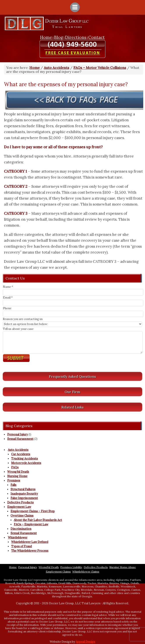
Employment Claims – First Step (33, 511)
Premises (14, 480)
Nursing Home (17, 476)
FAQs (15, 467)
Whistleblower (18, 538)
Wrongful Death (18, 472)
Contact (96, 37)
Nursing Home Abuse (123, 567)
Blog (59, 37)
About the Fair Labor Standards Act (38, 520)
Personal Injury (18, 434)
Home (46, 37)
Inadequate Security (24, 494)
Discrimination (21, 529)
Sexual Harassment (20, 439)
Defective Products (20, 502)
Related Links (72, 407)
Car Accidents (21, 454)
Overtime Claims (22, 516)
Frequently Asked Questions (72, 376)
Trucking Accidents (25, 459)
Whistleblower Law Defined (30, 542)
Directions (76, 37)
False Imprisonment (24, 498)
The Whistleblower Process (30, 551)
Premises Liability (71, 567)
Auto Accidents (18, 450)
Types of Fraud (21, 546)
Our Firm (72, 392)
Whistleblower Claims (86, 572)
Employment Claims (58, 572)
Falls (13, 485)
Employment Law (19, 507)
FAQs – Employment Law (31, 524)
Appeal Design (85, 642)
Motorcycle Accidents (26, 463)
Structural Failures (23, 489)
